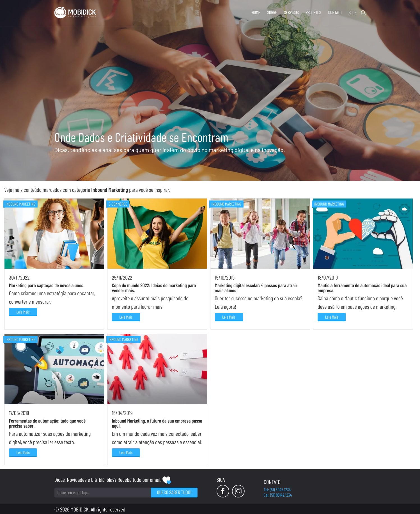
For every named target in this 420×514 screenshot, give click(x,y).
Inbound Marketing (20, 204)
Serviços (291, 12)
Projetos (314, 12)
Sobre (272, 12)
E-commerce (118, 204)
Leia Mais (23, 312)
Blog (352, 12)
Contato (335, 12)
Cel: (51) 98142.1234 (278, 495)
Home (256, 12)
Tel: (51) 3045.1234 (277, 490)
